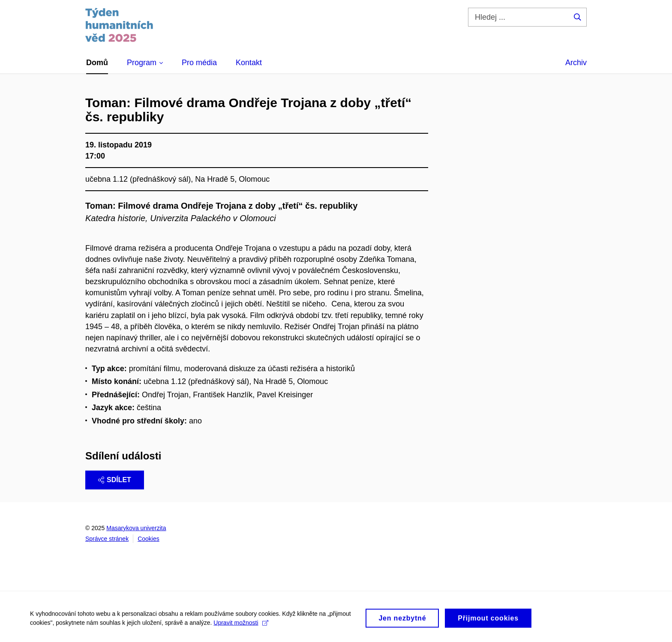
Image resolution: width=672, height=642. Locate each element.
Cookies (148, 539)
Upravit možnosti (241, 625)
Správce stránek (107, 539)
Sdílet (115, 480)
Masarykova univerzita (136, 528)
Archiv (576, 63)
